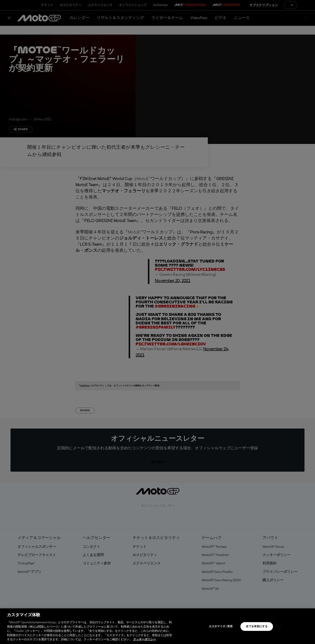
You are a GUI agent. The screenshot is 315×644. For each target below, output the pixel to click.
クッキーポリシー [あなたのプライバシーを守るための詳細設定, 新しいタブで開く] (145, 640)
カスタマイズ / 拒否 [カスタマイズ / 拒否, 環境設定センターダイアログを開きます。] (221, 626)
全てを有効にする (257, 626)
